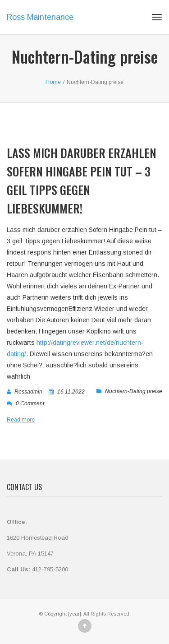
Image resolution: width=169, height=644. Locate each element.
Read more (21, 420)
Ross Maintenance (40, 17)
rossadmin (28, 392)
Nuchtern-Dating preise (134, 391)
